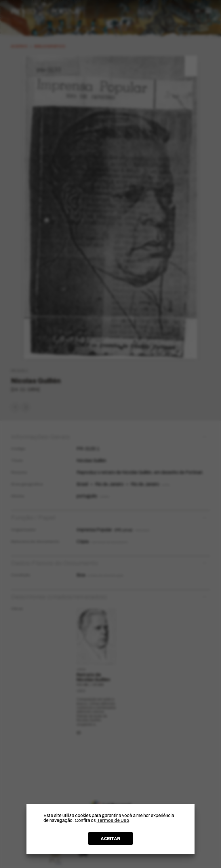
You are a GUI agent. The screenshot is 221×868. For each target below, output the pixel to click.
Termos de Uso (113, 820)
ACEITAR (110, 839)
